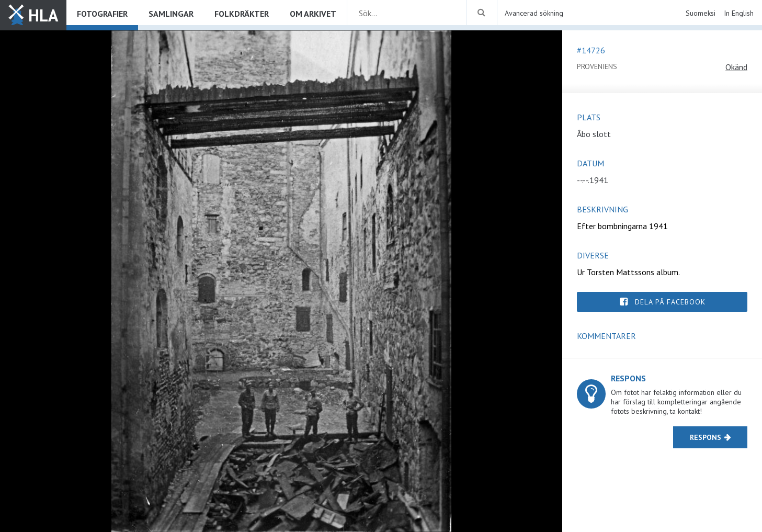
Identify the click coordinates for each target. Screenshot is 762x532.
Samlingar (171, 14)
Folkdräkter (242, 14)
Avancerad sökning (534, 13)
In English (739, 13)
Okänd (736, 67)
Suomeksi (701, 13)
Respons (706, 437)
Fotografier (102, 14)
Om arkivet (313, 14)
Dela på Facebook (670, 302)
